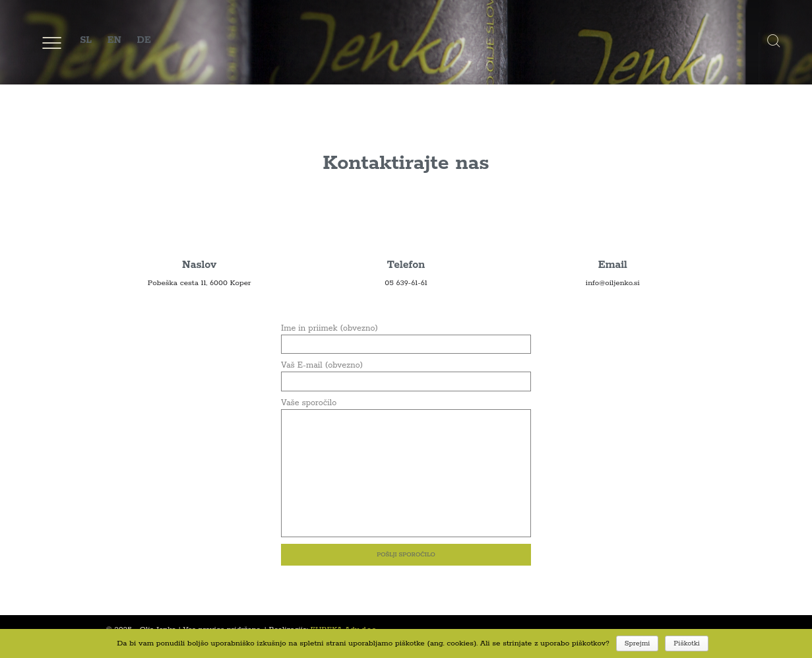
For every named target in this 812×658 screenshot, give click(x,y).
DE (143, 40)
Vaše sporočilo (406, 409)
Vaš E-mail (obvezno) (406, 373)
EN (114, 40)
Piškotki (686, 643)
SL (86, 40)
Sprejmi (638, 643)
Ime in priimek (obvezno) (406, 336)
